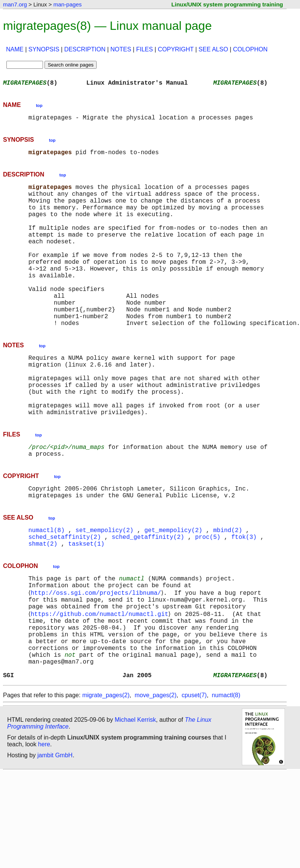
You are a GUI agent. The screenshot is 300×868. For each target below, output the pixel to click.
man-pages (67, 4)
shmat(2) (43, 604)
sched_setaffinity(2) (65, 596)
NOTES (121, 49)
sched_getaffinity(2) (148, 596)
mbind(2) (228, 587)
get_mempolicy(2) (173, 587)
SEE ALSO (213, 49)
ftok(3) (244, 596)
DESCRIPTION (85, 49)
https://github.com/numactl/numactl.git (101, 682)
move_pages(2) (156, 777)
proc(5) (208, 596)
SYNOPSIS (44, 49)
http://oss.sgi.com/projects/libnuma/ (97, 657)
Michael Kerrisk (135, 801)
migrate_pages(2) (106, 777)
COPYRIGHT (176, 49)
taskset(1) (86, 604)
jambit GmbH (55, 837)
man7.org (15, 4)
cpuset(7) (194, 777)
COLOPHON (250, 49)
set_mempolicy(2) (105, 587)
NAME (15, 49)
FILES (145, 49)
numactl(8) (46, 587)
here (44, 826)
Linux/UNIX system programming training (227, 4)
